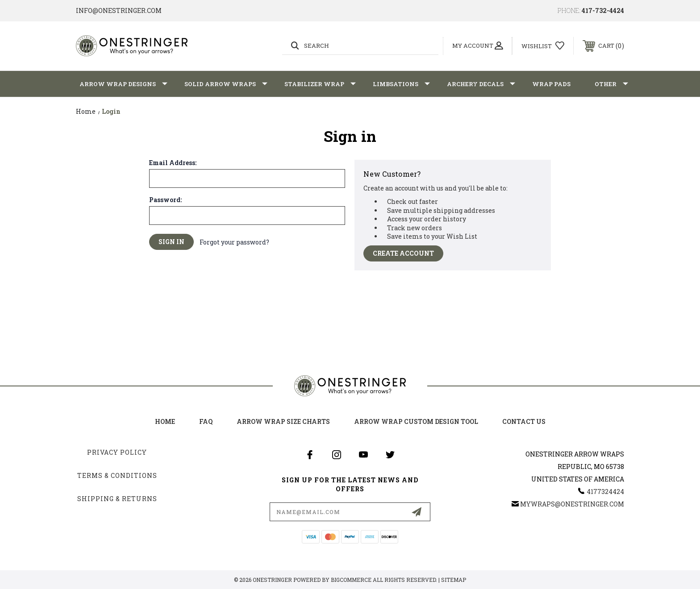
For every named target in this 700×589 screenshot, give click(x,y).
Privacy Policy (117, 452)
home (165, 421)
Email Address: (173, 163)
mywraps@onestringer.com (572, 504)
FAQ (206, 421)
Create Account (403, 253)
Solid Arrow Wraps (226, 84)
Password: (165, 200)
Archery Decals (481, 84)
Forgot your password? (234, 242)
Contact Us (524, 421)
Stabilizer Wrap (320, 84)
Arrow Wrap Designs (123, 84)
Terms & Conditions (117, 475)
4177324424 (605, 492)
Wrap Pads (551, 84)
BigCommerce (351, 580)
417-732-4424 (603, 10)
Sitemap (454, 580)
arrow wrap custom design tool (416, 421)
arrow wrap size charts (283, 421)
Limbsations (401, 84)
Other (611, 84)
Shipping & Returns (117, 499)
